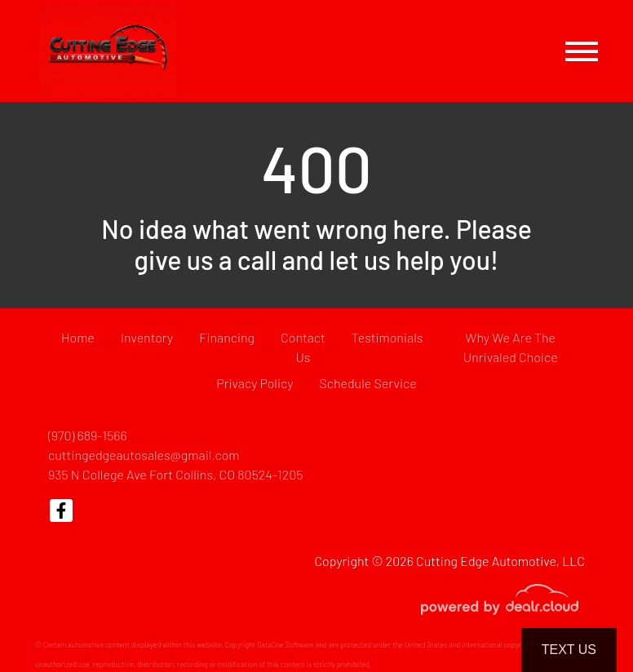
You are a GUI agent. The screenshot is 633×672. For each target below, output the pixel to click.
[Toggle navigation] (582, 51)
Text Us (569, 650)
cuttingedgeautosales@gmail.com (144, 455)
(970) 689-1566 (88, 435)
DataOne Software (286, 645)
